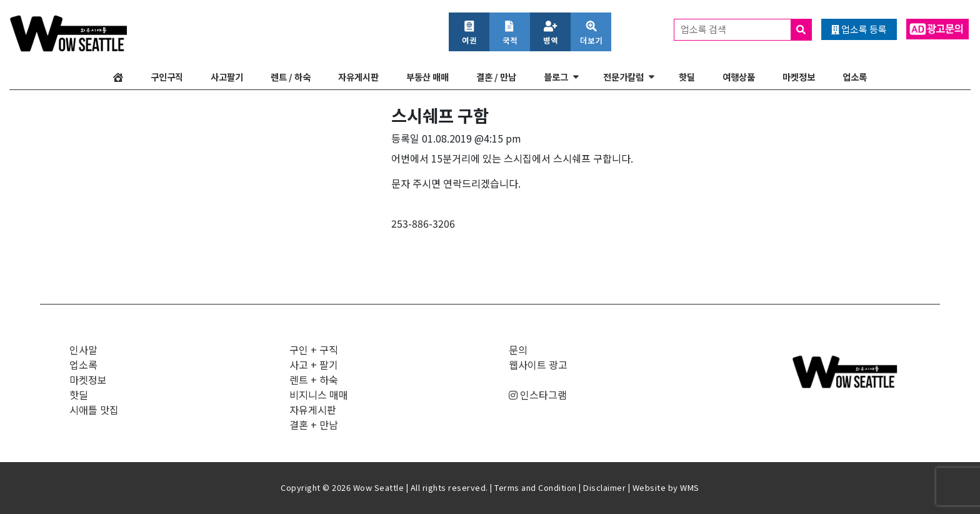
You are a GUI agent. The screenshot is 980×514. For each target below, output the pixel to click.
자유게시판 (358, 77)
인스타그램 (538, 395)
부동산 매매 (427, 77)
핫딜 (687, 77)
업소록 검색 (746, 30)
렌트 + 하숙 (314, 380)
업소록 (855, 77)
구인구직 (167, 77)
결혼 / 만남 (496, 77)
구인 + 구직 (314, 350)
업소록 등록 (859, 29)
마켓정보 (799, 77)
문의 (518, 350)
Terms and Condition (536, 487)
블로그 (556, 77)
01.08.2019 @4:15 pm (472, 138)
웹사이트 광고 (538, 365)
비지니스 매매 (319, 395)
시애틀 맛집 (94, 410)
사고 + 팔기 (314, 365)
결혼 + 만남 (314, 425)
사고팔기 (227, 77)
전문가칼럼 (623, 77)
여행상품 (739, 77)
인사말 (83, 350)
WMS (690, 487)
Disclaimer (604, 487)
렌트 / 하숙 (291, 77)
